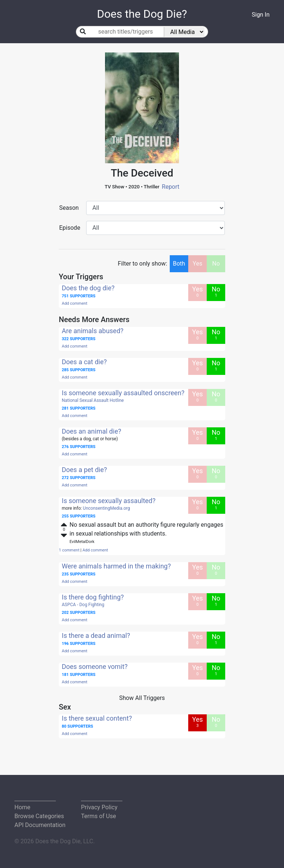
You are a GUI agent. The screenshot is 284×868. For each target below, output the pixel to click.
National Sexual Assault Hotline (93, 400)
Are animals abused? (93, 331)
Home (22, 807)
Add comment (75, 303)
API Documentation (40, 825)
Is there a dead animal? (96, 635)
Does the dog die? (88, 288)
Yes (197, 264)
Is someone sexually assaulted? (109, 501)
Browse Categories (39, 816)
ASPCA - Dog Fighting (83, 605)
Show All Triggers (142, 698)
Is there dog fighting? (93, 597)
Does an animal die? (92, 431)
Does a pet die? (84, 470)
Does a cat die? (84, 362)
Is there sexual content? (97, 718)
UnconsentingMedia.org (106, 508)
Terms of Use (99, 816)
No (216, 264)
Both (179, 264)
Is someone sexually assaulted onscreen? (123, 393)
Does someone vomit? (95, 667)
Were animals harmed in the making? (116, 566)
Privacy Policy (99, 807)
